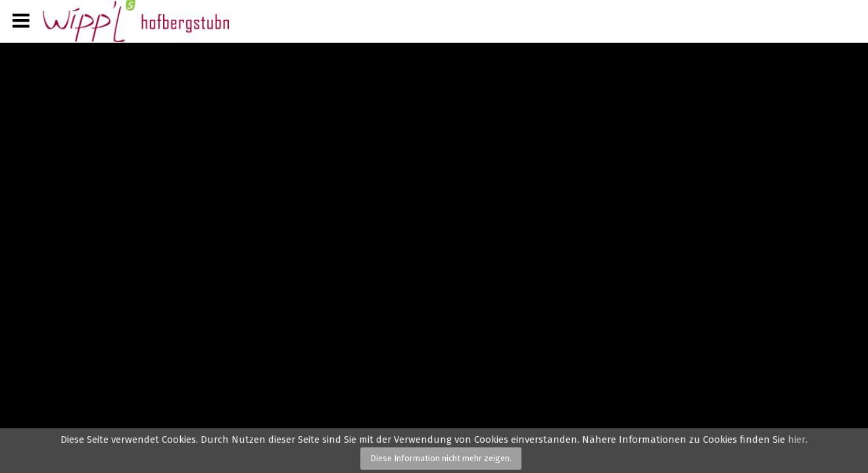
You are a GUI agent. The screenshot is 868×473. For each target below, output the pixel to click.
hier (797, 439)
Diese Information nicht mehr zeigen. (441, 458)
